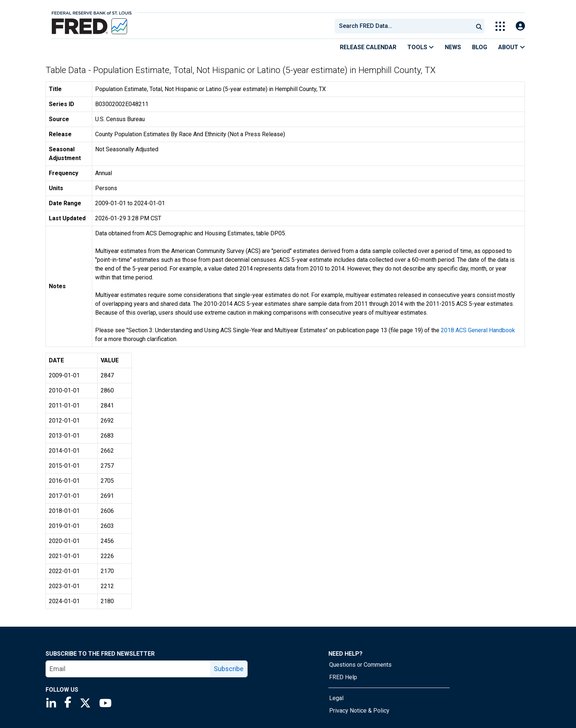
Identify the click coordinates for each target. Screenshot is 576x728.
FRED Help (343, 677)
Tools (421, 47)
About (512, 47)
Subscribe (229, 669)
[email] (128, 669)
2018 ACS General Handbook (478, 330)
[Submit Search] (479, 26)
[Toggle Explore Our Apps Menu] (500, 26)
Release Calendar (368, 47)
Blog (480, 47)
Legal (336, 698)
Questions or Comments (360, 665)
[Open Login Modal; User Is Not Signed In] (520, 26)
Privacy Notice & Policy (359, 711)
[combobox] (403, 26)
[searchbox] (405, 26)
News (453, 47)
